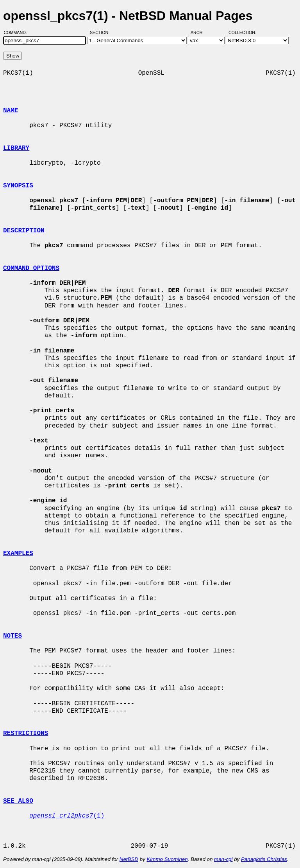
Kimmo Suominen (167, 859)
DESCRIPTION (24, 231)
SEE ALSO (18, 801)
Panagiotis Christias (264, 859)
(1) (67, 816)
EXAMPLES (18, 554)
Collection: (242, 32)
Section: (101, 32)
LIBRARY (16, 148)
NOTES (12, 636)
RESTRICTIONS (26, 733)
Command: (18, 32)
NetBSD (129, 859)
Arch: (201, 32)
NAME (11, 111)
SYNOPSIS (18, 186)
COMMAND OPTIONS (31, 268)
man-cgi (223, 859)
